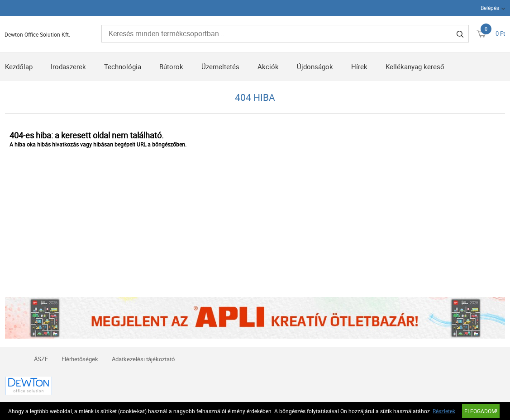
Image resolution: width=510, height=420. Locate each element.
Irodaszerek (68, 66)
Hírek (359, 66)
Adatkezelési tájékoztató (143, 359)
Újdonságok (315, 66)
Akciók (268, 66)
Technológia (123, 66)
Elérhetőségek (80, 359)
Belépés (490, 8)
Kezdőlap (19, 66)
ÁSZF (41, 359)
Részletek (444, 411)
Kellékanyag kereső (415, 66)
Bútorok (171, 66)
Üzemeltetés (220, 66)
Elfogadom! (481, 411)
